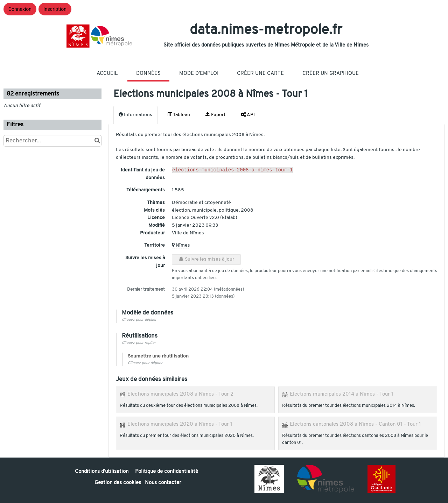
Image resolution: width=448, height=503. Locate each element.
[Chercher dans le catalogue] (97, 141)
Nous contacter (163, 483)
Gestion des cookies (118, 483)
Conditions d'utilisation (102, 472)
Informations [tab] (135, 115)
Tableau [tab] (179, 115)
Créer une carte (260, 74)
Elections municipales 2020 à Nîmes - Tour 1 (180, 424)
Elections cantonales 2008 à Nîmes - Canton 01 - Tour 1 (355, 424)
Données (148, 74)
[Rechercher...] (52, 141)
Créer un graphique (331, 74)
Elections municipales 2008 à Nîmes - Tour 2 (180, 394)
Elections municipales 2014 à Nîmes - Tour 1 (342, 394)
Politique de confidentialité (167, 472)
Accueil (107, 74)
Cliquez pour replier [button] (139, 343)
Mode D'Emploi (199, 74)
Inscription (55, 9)
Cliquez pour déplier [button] (139, 320)
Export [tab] (215, 115)
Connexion (20, 9)
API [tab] (248, 115)
